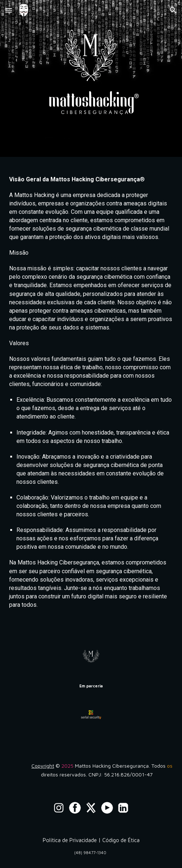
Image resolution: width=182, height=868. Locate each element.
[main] (91, 399)
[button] (9, 10)
